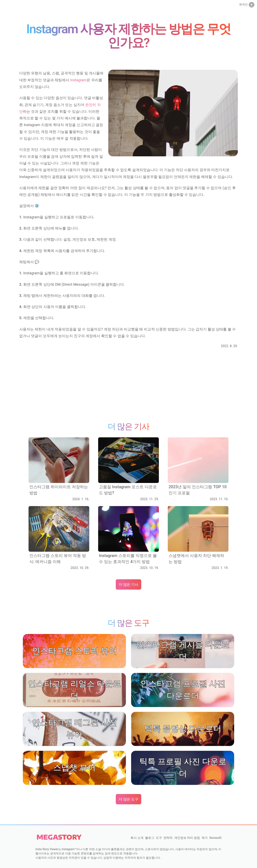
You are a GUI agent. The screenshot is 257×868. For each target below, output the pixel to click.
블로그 (150, 838)
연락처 (168, 838)
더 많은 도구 (128, 799)
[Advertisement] (128, 385)
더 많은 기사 (128, 584)
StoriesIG (215, 838)
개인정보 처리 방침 (187, 838)
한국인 (247, 5)
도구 (159, 838)
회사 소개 (137, 838)
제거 (205, 838)
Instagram (78, 80)
